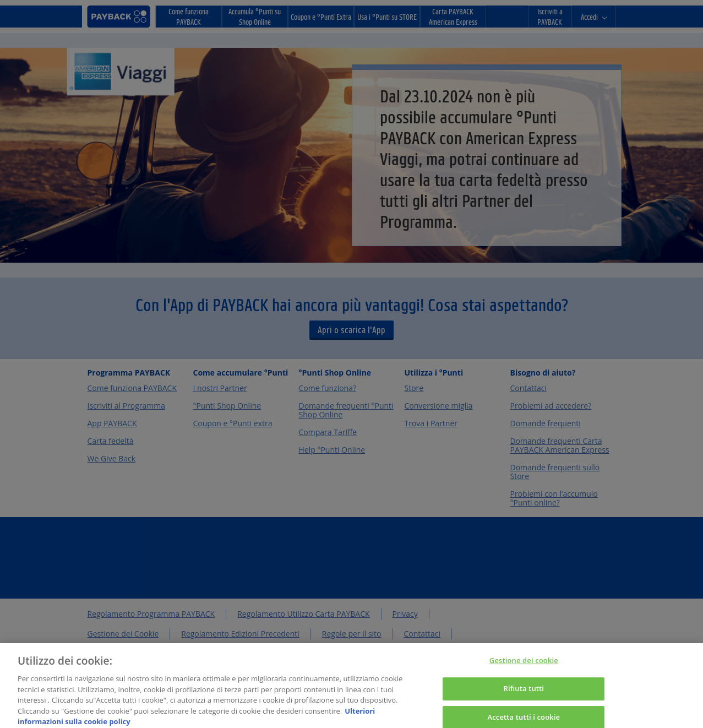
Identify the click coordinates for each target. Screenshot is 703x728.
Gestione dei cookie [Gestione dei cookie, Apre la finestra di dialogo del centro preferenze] (524, 665)
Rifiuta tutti (524, 693)
